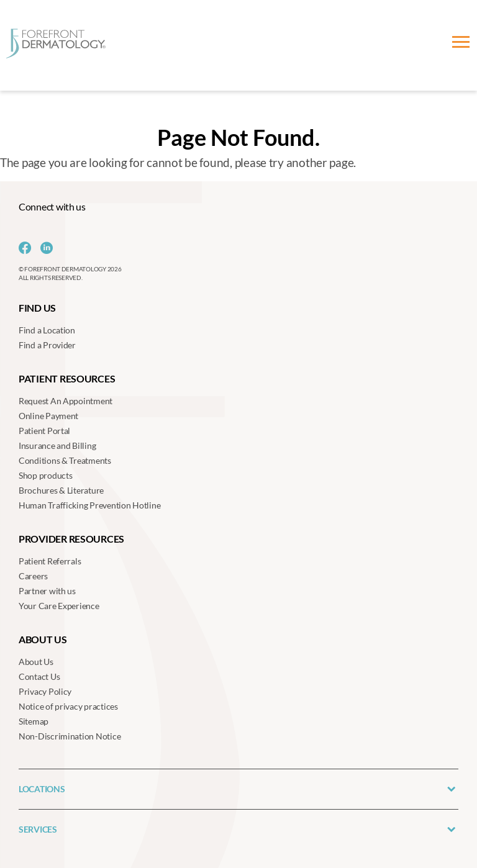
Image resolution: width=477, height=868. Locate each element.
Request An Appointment (66, 401)
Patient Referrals (50, 561)
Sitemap (34, 721)
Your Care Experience (59, 606)
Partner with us (47, 591)
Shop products (46, 475)
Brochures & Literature (61, 490)
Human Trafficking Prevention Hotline (89, 505)
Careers (33, 576)
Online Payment (48, 416)
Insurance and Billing (57, 445)
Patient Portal (44, 431)
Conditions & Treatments (65, 460)
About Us (36, 662)
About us (43, 639)
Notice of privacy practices (68, 706)
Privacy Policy (45, 691)
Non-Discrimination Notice (70, 736)
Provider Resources (71, 539)
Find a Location (47, 330)
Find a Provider (47, 345)
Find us (37, 308)
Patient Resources (67, 378)
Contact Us (39, 676)
